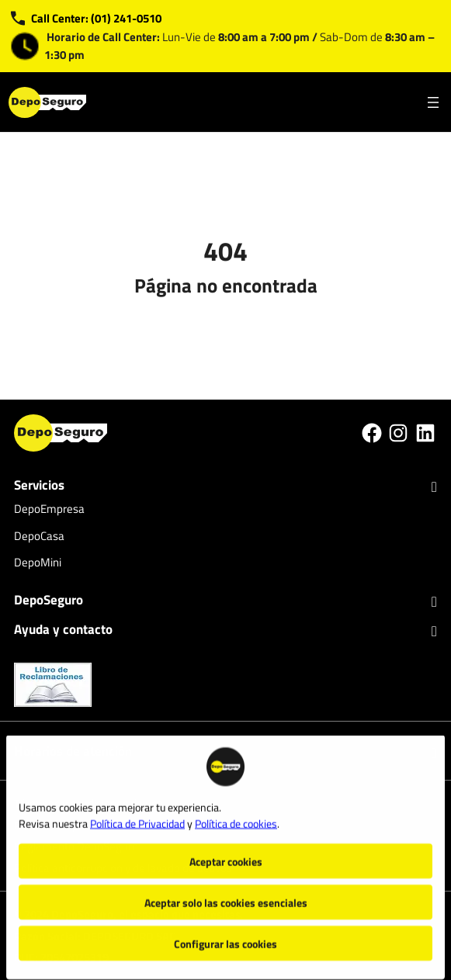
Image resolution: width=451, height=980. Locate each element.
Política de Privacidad (137, 815)
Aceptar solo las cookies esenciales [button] (226, 894)
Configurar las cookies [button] (225, 935)
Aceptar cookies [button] (226, 853)
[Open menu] (433, 102)
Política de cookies (236, 815)
